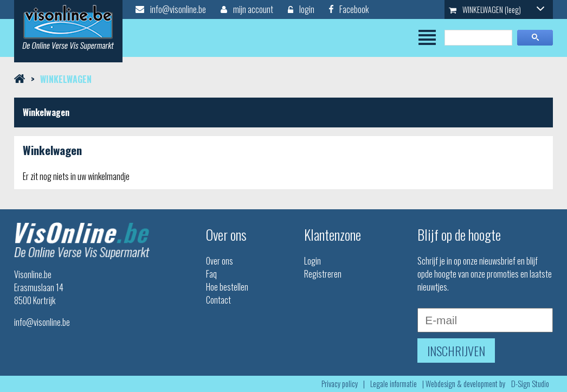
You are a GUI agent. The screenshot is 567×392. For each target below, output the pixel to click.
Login (313, 261)
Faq (211, 274)
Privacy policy (340, 384)
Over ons (220, 261)
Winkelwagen (66, 79)
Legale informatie (394, 384)
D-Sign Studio (530, 384)
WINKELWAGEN (497, 9)
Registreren (323, 274)
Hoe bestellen (227, 287)
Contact (218, 300)
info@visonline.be (171, 9)
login (301, 9)
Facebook (349, 9)
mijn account (247, 9)
